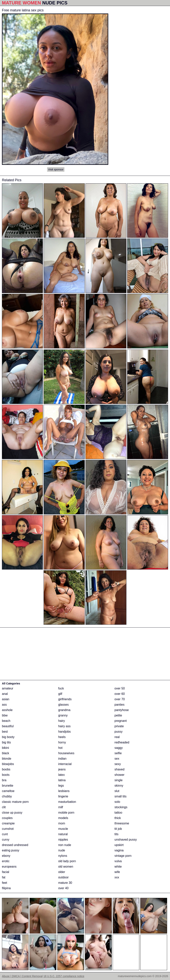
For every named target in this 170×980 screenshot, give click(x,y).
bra (4, 780)
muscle (63, 829)
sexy (118, 764)
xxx (117, 877)
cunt (5, 834)
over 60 (120, 694)
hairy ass (64, 726)
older (62, 872)
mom (62, 823)
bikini (5, 748)
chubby (7, 796)
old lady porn (67, 861)
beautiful (8, 726)
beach (6, 721)
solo (117, 802)
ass (4, 705)
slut (117, 791)
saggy (119, 748)
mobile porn (66, 813)
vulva (118, 861)
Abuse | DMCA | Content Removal (22, 976)
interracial (65, 764)
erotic (6, 861)
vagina (119, 850)
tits (116, 834)
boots (6, 775)
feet (5, 883)
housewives (66, 753)
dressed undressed (15, 845)
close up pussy (12, 813)
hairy (62, 721)
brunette (8, 786)
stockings (121, 807)
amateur (8, 688)
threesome (122, 823)
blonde (7, 759)
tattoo (118, 813)
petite (118, 715)
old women (66, 867)
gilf (60, 694)
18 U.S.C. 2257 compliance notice (64, 976)
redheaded (122, 742)
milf (61, 807)
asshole (7, 710)
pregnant (121, 721)
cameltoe (8, 791)
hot (60, 748)
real (117, 737)
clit (4, 807)
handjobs (65, 732)
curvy (6, 840)
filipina (6, 888)
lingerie (63, 796)
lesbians (64, 791)
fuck (61, 688)
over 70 (120, 699)
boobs (6, 769)
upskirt (119, 845)
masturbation (67, 802)
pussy (118, 732)
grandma (64, 710)
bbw (5, 715)
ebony (6, 856)
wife (117, 872)
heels (62, 737)
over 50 (120, 688)
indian (62, 759)
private (119, 726)
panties (119, 705)
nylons (63, 856)
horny (62, 742)
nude (62, 850)
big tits (6, 742)
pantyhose (122, 710)
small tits (120, 796)
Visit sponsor (56, 169)
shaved (119, 769)
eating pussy (11, 850)
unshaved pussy (126, 840)
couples (7, 818)
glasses (63, 705)
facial (5, 872)
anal (5, 694)
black (5, 753)
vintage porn (123, 856)
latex (62, 775)
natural (63, 834)
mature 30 (65, 883)
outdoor (63, 877)
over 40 (63, 888)
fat (4, 877)
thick (118, 818)
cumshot (8, 829)
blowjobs (8, 764)
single (118, 780)
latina (62, 780)
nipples (63, 840)
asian (6, 699)
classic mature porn (15, 802)
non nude (65, 845)
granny (63, 715)
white (118, 867)
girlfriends (65, 699)
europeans (9, 867)
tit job (118, 829)
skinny (119, 786)
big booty (8, 737)
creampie (8, 823)
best (5, 732)
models (63, 818)
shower (119, 775)
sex (117, 759)
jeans (62, 769)
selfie (118, 753)
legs (61, 786)
